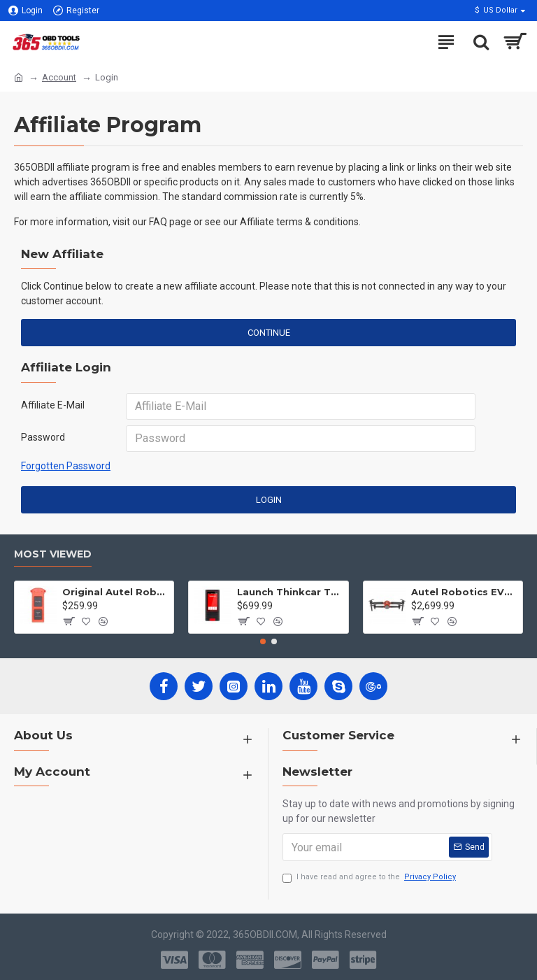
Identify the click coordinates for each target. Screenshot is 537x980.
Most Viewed (53, 554)
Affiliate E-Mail (53, 405)
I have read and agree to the (370, 878)
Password (43, 437)
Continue (269, 333)
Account (59, 77)
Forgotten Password (66, 466)
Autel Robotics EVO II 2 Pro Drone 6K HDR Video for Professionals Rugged (464, 592)
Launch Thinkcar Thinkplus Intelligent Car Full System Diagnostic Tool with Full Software (290, 592)
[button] (263, 641)
